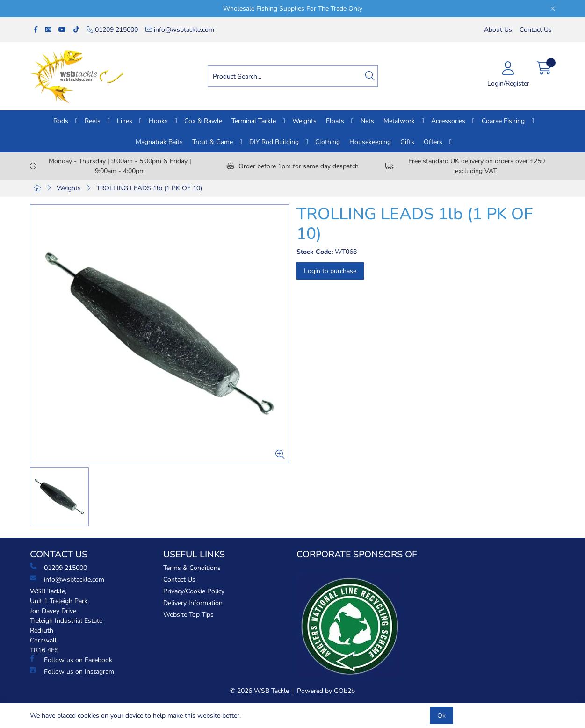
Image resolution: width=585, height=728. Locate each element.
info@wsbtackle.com (180, 30)
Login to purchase (330, 271)
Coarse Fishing (503, 121)
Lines (125, 121)
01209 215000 (112, 30)
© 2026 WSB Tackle (260, 691)
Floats (335, 121)
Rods (61, 121)
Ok (441, 716)
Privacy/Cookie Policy (194, 591)
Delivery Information (193, 603)
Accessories (448, 121)
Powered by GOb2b (326, 691)
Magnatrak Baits (159, 142)
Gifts (407, 142)
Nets (367, 121)
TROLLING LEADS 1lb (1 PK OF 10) (149, 188)
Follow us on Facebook (71, 660)
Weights (304, 121)
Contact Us (536, 30)
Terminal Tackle (254, 121)
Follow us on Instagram (72, 671)
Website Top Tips (188, 615)
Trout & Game (213, 142)
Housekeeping (370, 142)
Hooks (158, 121)
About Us (498, 30)
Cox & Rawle (203, 121)
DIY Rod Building (274, 142)
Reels (93, 121)
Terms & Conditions (192, 568)
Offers (433, 142)
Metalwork (399, 121)
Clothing (328, 142)
